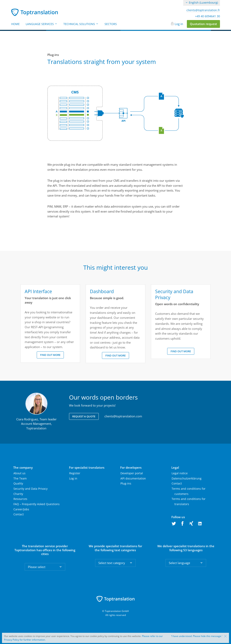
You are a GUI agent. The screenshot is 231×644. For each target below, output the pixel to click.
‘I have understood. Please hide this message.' (197, 636)
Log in (179, 24)
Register (75, 473)
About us (19, 473)
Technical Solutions (81, 24)
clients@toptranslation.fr (203, 10)
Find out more (50, 355)
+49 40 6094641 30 (208, 16)
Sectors (111, 24)
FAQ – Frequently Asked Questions (37, 504)
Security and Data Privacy (31, 489)
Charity (18, 494)
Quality (18, 483)
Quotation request (203, 24)
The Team (20, 478)
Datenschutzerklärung (187, 478)
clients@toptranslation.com (123, 416)
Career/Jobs (21, 509)
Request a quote (84, 416)
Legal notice (180, 473)
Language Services (42, 24)
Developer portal (132, 473)
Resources (20, 499)
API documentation (133, 478)
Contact (19, 514)
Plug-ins (126, 483)
